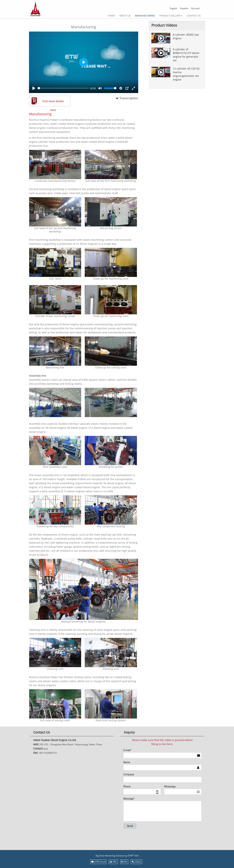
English (173, 8)
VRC (113, 862)
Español (184, 8)
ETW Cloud (98, 862)
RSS (124, 862)
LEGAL (136, 862)
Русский (195, 8)
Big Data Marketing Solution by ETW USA (117, 855)
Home (111, 16)
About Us (125, 16)
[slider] (63, 88)
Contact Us (194, 16)
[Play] (34, 88)
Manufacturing (145, 16)
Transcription (123, 98)
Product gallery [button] (171, 16)
